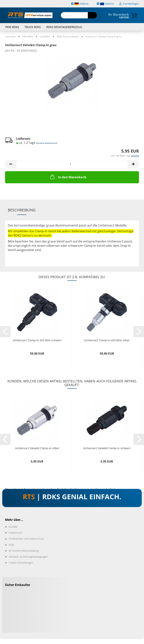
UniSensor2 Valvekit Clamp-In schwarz (107, 448)
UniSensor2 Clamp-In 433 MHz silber (107, 340)
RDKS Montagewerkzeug (64, 27)
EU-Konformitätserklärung (24, 551)
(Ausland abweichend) (47, 143)
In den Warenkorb (68, 177)
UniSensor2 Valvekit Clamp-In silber (37, 448)
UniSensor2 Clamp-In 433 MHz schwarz (37, 340)
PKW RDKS (12, 27)
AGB (11, 545)
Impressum (15, 533)
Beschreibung (22, 210)
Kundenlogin (129, 4)
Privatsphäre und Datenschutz (26, 539)
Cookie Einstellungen (21, 563)
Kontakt (13, 527)
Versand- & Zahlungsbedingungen (28, 557)
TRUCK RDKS (33, 27)
